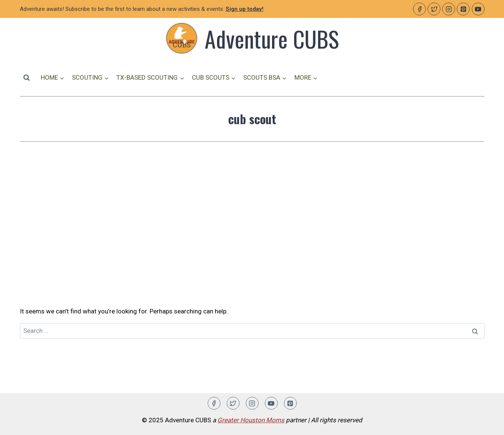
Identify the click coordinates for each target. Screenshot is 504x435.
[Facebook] (419, 9)
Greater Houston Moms (251, 420)
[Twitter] (434, 9)
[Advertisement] (252, 224)
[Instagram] (449, 9)
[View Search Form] (27, 77)
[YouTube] (478, 9)
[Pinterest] (463, 9)
